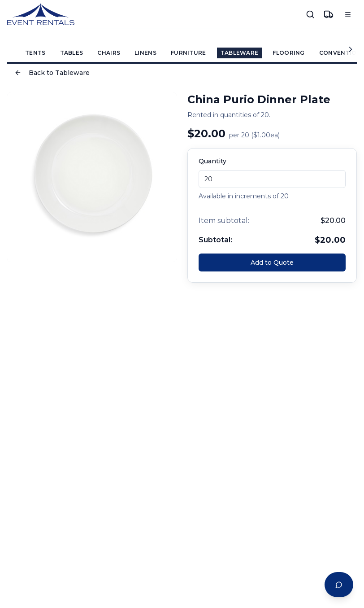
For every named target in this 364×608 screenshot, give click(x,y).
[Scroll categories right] (350, 49)
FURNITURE (188, 53)
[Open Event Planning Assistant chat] (339, 585)
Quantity (212, 161)
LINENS (145, 53)
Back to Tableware (52, 73)
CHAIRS (109, 53)
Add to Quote (272, 262)
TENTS (35, 53)
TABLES (72, 53)
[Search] (310, 14)
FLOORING (288, 53)
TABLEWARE (240, 53)
